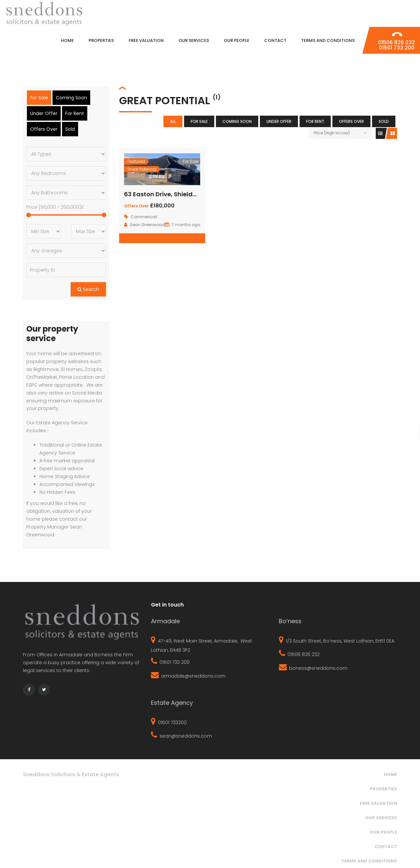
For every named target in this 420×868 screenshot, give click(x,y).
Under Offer (279, 121)
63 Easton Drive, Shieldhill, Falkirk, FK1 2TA (187, 194)
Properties (383, 789)
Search (88, 289)
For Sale (199, 121)
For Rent (315, 121)
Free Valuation (378, 803)
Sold (384, 121)
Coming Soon (237, 121)
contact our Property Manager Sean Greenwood (57, 527)
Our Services (381, 817)
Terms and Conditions (369, 861)
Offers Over (351, 121)
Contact (386, 846)
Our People (383, 832)
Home (390, 774)
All (173, 121)
